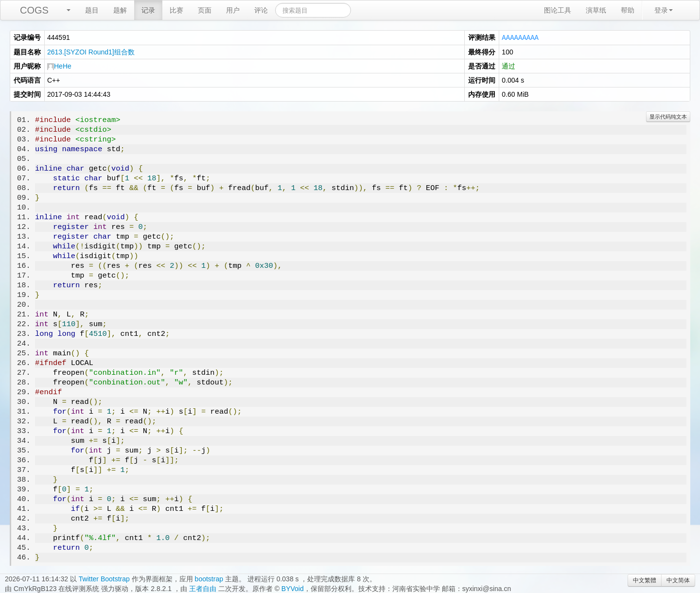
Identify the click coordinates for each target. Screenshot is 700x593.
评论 (261, 10)
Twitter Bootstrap (104, 578)
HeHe (59, 66)
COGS (34, 10)
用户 (233, 10)
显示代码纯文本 (668, 116)
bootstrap (209, 578)
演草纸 (596, 10)
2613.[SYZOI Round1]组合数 (91, 52)
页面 (205, 10)
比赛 (176, 10)
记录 (148, 10)
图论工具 (558, 10)
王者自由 (203, 588)
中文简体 (678, 580)
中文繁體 (645, 580)
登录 (664, 10)
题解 (120, 10)
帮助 (628, 10)
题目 (92, 10)
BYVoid (293, 588)
